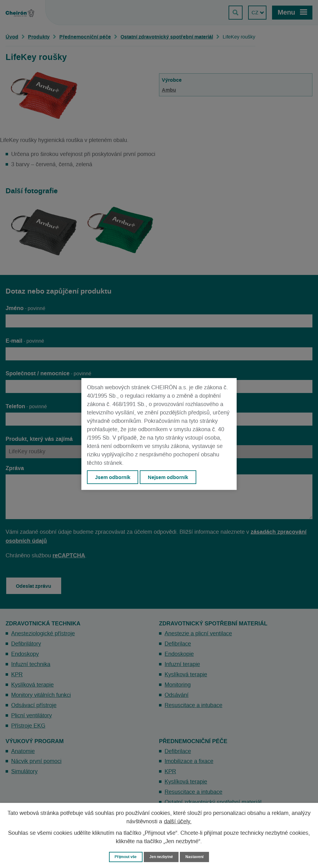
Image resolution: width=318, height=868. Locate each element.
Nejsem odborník (169, 477)
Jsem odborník (113, 477)
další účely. (178, 821)
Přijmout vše (124, 857)
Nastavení (197, 857)
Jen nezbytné (162, 857)
